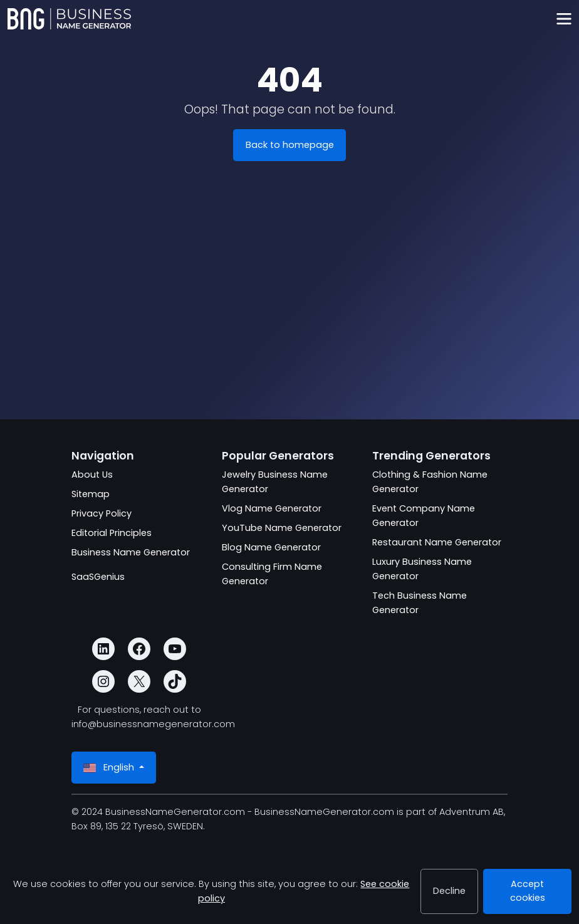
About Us (92, 475)
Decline (449, 891)
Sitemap (91, 494)
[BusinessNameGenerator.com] (69, 19)
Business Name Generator (131, 552)
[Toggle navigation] (564, 19)
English (110, 768)
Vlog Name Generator (272, 508)
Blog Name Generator (271, 547)
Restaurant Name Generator (437, 542)
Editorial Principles (112, 533)
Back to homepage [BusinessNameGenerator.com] (290, 145)
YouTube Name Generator (282, 528)
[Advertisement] (289, 315)
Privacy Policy (102, 513)
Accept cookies (528, 891)
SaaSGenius (98, 577)
